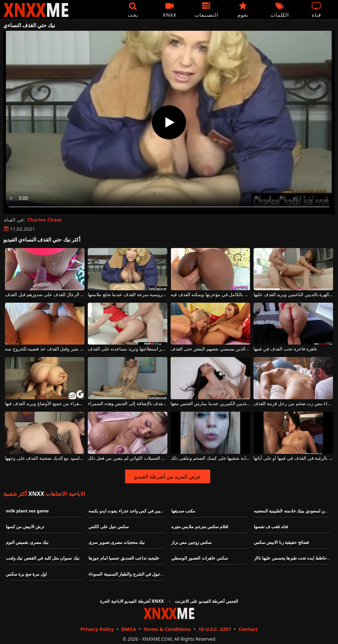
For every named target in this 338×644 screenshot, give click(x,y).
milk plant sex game (27, 511)
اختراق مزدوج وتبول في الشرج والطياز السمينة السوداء (138, 574)
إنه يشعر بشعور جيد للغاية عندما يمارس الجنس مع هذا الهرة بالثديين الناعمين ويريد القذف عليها (293, 295)
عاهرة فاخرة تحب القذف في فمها (285, 349)
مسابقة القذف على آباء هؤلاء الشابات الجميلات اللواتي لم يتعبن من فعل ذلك (128, 458)
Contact (248, 629)
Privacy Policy (97, 629)
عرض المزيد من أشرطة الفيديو (168, 476)
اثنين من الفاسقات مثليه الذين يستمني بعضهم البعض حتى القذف (210, 349)
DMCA (129, 629)
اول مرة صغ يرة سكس (26, 574)
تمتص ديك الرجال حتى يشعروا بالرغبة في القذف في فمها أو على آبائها (293, 458)
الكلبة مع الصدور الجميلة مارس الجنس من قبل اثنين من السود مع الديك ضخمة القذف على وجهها (45, 458)
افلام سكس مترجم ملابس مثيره (200, 527)
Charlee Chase (45, 220)
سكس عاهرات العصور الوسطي (200, 558)
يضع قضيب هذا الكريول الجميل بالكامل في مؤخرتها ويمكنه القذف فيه (210, 295)
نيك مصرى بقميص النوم (27, 542)
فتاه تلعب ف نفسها (271, 527)
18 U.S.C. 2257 (215, 629)
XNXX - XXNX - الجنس (36, 10)
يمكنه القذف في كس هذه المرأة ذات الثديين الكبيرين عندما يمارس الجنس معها (210, 404)
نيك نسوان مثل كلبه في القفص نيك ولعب (43, 558)
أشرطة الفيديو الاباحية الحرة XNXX (132, 601)
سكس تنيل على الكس (108, 527)
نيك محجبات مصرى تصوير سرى (117, 542)
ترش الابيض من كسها (25, 527)
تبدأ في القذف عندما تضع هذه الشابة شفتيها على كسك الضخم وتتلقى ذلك (210, 458)
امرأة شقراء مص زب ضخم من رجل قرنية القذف (293, 404)
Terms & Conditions (167, 629)
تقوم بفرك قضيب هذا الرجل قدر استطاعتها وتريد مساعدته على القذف (128, 349)
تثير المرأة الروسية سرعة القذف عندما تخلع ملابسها (128, 295)
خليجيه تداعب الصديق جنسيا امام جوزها (124, 558)
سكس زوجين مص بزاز (191, 542)
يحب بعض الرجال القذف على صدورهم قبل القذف (45, 295)
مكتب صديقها (183, 511)
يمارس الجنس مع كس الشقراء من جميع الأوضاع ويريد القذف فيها (45, 404)
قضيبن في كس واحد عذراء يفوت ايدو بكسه (127, 511)
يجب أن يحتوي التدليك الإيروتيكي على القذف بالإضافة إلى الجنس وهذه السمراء (128, 404)
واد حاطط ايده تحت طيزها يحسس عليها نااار (293, 558)
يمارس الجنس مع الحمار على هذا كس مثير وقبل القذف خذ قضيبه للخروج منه (45, 349)
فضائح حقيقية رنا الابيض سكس (281, 542)
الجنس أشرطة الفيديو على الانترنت (207, 601)
